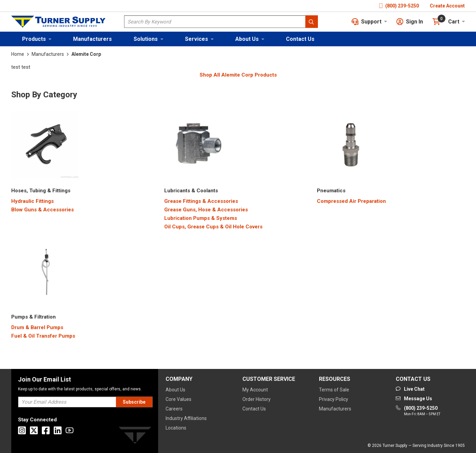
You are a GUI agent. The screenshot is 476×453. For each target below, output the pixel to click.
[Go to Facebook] (46, 430)
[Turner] (135, 436)
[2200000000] (41, 191)
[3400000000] (331, 191)
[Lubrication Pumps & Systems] (201, 218)
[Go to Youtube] (70, 430)
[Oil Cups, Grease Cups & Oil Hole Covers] (213, 227)
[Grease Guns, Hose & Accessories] (206, 210)
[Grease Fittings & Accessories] (201, 201)
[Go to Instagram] (22, 430)
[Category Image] (45, 146)
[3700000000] (33, 317)
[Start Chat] (410, 389)
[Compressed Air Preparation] (351, 201)
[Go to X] (34, 430)
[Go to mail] (414, 399)
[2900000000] (191, 191)
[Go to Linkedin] (58, 430)
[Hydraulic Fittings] (32, 201)
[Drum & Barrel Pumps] (37, 328)
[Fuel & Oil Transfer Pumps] (43, 336)
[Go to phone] (418, 411)
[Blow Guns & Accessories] (42, 210)
